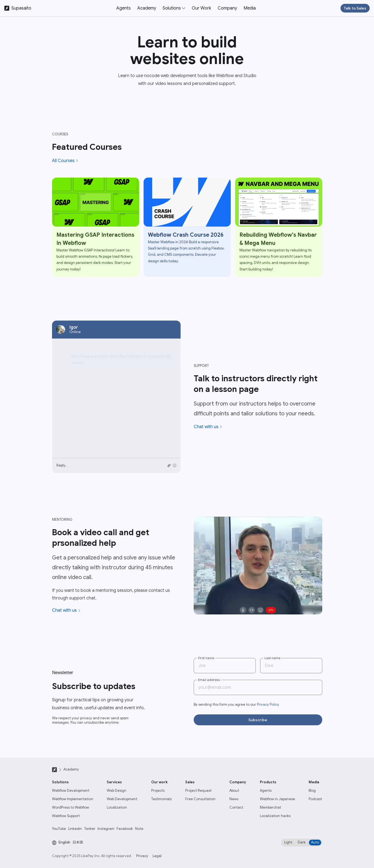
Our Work (201, 8)
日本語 (78, 842)
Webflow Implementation (73, 799)
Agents (124, 8)
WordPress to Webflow (71, 808)
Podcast (315, 799)
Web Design (117, 791)
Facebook (125, 829)
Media (250, 8)
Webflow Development (71, 791)
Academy (147, 8)
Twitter (90, 829)
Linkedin (75, 829)
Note (139, 829)
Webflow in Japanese (277, 799)
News (234, 799)
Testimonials (161, 799)
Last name (272, 658)
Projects (158, 791)
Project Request (198, 791)
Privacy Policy (268, 705)
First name (206, 658)
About (234, 791)
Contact (236, 808)
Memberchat (270, 808)
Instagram (106, 829)
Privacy (142, 856)
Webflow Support (66, 816)
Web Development (122, 799)
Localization (117, 808)
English (64, 842)
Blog (312, 791)
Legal (157, 856)
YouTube (59, 829)
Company (227, 8)
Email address (209, 680)
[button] (174, 8)
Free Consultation (200, 799)
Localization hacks (275, 816)
